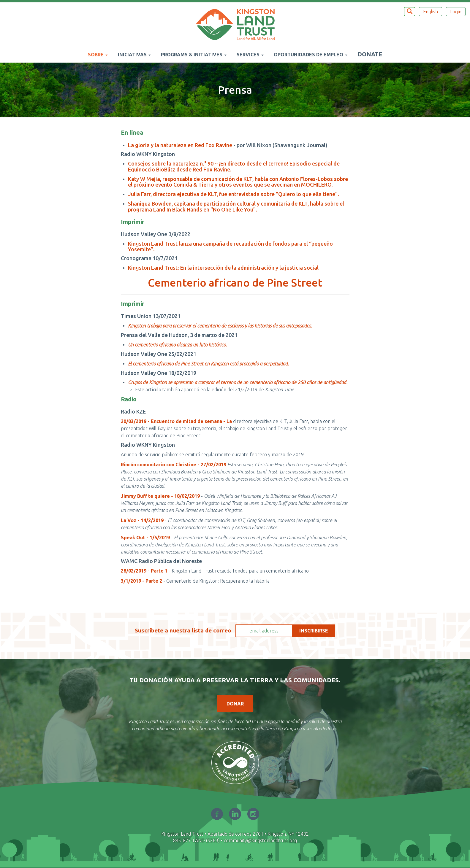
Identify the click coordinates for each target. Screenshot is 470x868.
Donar (235, 704)
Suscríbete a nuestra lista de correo (183, 630)
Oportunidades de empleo (311, 55)
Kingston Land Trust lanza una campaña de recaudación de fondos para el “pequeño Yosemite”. (230, 247)
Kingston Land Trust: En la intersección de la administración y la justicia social (223, 268)
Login (456, 12)
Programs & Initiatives (194, 55)
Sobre (98, 55)
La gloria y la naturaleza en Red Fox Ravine (180, 145)
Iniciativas (134, 55)
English (431, 12)
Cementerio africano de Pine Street (235, 283)
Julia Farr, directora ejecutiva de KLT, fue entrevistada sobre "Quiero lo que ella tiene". (234, 194)
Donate (370, 54)
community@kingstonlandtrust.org (260, 840)
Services (250, 55)
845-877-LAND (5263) (196, 840)
